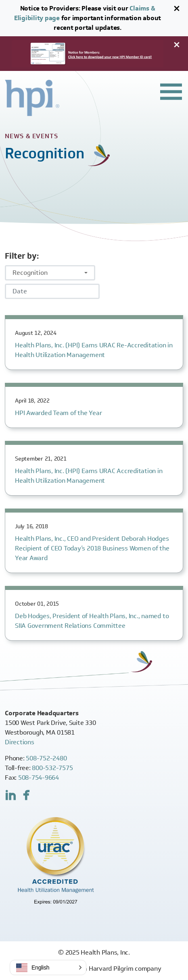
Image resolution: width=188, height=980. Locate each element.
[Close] (177, 8)
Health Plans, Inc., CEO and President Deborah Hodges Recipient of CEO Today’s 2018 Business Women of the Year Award (92, 548)
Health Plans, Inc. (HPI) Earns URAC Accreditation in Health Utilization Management (89, 476)
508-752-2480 (46, 758)
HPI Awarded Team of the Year (58, 413)
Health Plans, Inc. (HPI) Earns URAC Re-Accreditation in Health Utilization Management (94, 350)
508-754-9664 (39, 778)
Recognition (30, 273)
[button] (48, 968)
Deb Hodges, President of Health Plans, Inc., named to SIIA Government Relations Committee (92, 621)
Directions (20, 742)
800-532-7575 (52, 768)
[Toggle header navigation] (171, 92)
